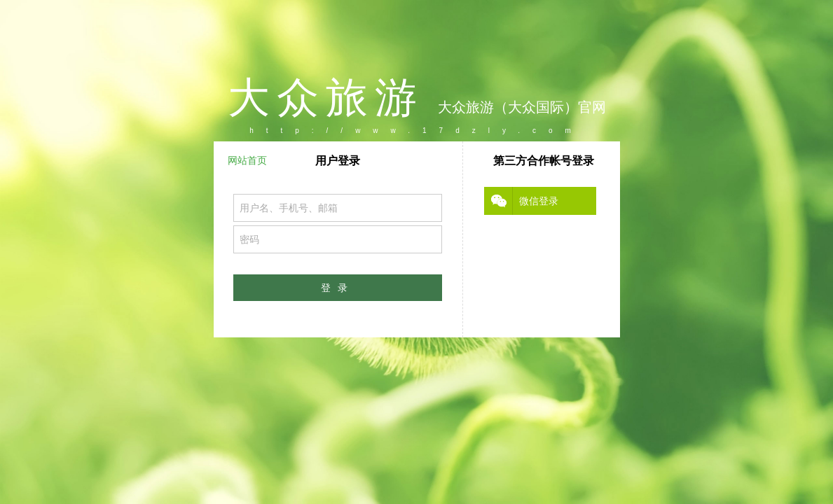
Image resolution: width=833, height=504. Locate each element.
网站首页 (247, 160)
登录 (338, 288)
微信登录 (539, 201)
